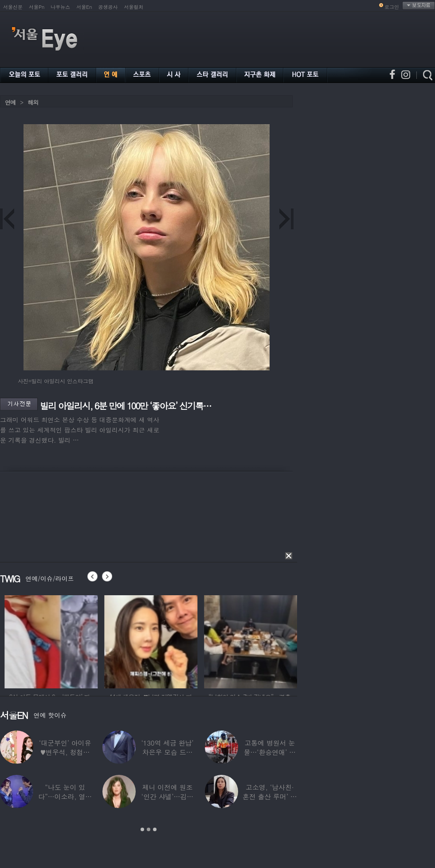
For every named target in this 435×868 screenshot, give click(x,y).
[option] (137, 640)
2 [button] (149, 829)
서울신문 (13, 7)
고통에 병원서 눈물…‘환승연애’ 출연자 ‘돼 (270, 752)
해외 (33, 102)
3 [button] (155, 829)
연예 (10, 102)
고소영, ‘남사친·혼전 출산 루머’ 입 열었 (270, 796)
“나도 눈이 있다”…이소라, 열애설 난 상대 (65, 796)
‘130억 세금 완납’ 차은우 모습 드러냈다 (167, 752)
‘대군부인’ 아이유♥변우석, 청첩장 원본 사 (65, 752)
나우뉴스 (60, 7)
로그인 (392, 7)
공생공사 (108, 7)
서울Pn (37, 7)
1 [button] (142, 829)
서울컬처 (134, 7)
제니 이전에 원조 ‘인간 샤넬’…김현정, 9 (167, 796)
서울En (84, 7)
